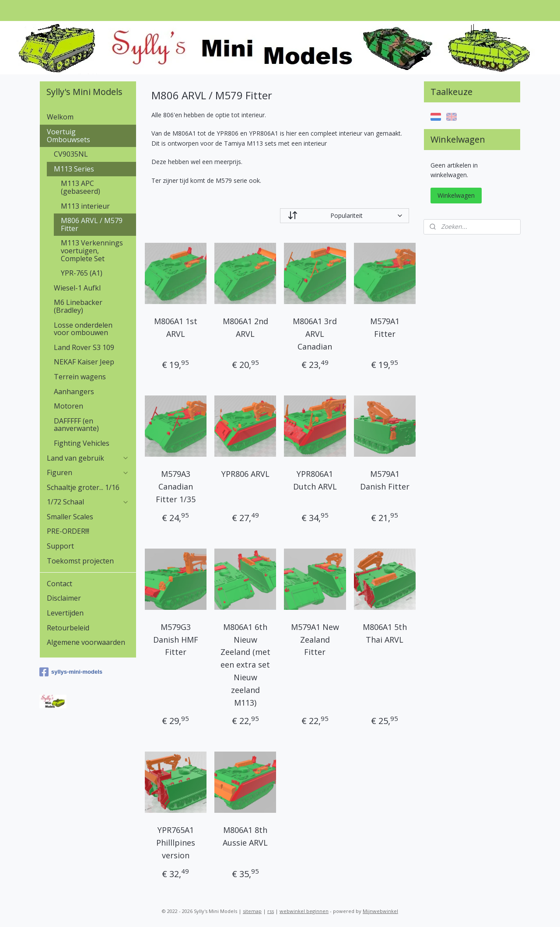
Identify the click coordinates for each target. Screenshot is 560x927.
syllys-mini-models (71, 672)
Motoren (68, 406)
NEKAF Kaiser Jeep (84, 362)
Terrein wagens (80, 377)
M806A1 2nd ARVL (245, 327)
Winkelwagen (456, 195)
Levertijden (65, 613)
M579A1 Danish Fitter (384, 480)
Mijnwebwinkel (380, 911)
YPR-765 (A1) (82, 273)
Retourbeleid (68, 628)
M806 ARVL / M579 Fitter (92, 224)
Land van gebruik (88, 458)
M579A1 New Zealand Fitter (315, 640)
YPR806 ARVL (245, 474)
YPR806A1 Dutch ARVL (315, 480)
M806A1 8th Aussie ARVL (245, 836)
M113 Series (91, 169)
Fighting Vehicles (82, 443)
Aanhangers (74, 392)
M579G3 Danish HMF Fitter (176, 640)
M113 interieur (85, 206)
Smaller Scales (70, 517)
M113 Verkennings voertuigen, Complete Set (92, 250)
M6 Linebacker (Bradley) (78, 306)
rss (271, 911)
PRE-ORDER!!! (68, 531)
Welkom (60, 117)
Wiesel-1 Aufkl (77, 288)
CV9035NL (71, 154)
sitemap (252, 911)
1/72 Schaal (88, 502)
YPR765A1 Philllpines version (176, 843)
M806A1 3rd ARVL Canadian (315, 334)
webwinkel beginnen (304, 911)
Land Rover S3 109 (84, 347)
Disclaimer (64, 598)
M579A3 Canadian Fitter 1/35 (176, 486)
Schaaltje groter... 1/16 (83, 487)
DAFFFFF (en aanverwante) (76, 425)
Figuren (88, 472)
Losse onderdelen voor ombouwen (83, 329)
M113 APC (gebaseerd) (80, 187)
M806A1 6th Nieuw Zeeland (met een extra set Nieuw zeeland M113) (245, 665)
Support (60, 546)
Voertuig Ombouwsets (88, 136)
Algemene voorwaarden (86, 642)
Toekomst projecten (80, 561)
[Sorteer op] (345, 216)
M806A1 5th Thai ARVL (384, 633)
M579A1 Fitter (384, 327)
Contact (59, 584)
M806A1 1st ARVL (176, 327)
